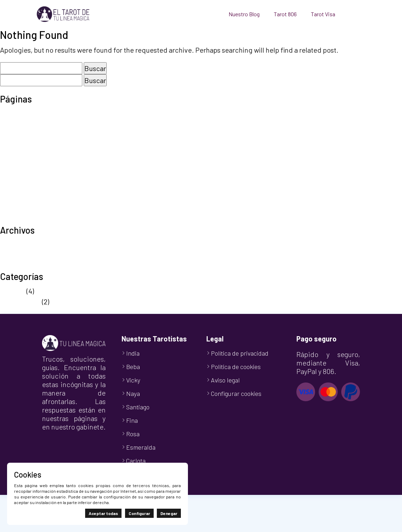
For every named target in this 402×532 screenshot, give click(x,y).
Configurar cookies (236, 393)
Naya (133, 393)
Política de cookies (29, 166)
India (133, 353)
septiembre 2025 (26, 244)
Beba (133, 367)
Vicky (133, 380)
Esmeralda (141, 447)
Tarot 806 (285, 14)
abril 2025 (15, 255)
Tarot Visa (323, 14)
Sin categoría (20, 302)
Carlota (136, 461)
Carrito (10, 124)
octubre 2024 (20, 265)
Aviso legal (16, 113)
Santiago (138, 407)
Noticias (13, 291)
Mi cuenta (15, 145)
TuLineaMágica (23, 219)
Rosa (133, 434)
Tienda (11, 209)
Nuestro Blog (244, 14)
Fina (132, 420)
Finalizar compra (26, 134)
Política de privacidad (34, 177)
